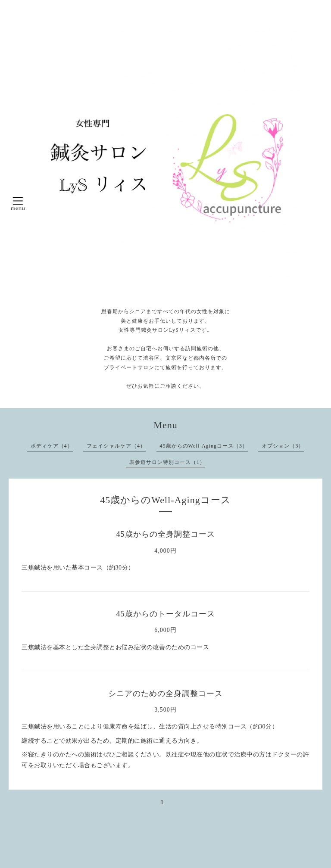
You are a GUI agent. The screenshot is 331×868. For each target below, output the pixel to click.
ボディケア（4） (52, 446)
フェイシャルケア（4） (116, 446)
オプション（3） (283, 446)
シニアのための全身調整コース (165, 694)
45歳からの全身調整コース (166, 534)
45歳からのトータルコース (166, 614)
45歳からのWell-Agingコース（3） (204, 446)
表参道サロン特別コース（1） (167, 462)
